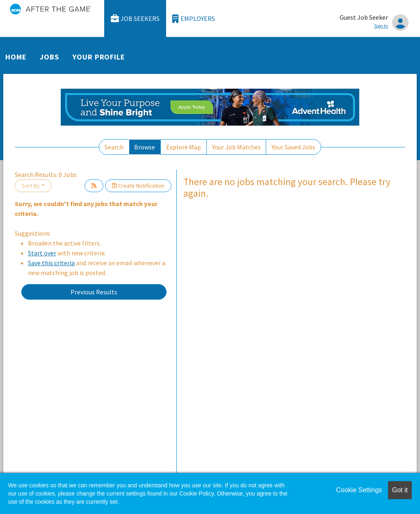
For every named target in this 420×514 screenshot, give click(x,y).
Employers (194, 19)
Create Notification (138, 186)
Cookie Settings (359, 490)
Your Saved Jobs (293, 147)
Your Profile (99, 57)
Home (16, 57)
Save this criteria (51, 263)
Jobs (49, 57)
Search (114, 147)
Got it (400, 490)
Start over (42, 253)
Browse (145, 147)
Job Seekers (135, 19)
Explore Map (184, 147)
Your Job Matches (236, 147)
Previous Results (94, 292)
